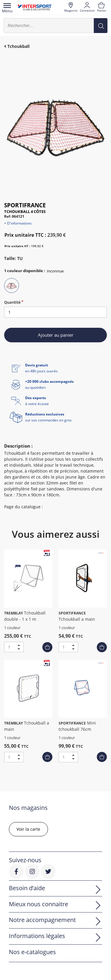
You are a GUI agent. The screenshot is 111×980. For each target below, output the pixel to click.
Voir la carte (28, 829)
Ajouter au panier (56, 335)
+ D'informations (18, 223)
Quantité (12, 302)
